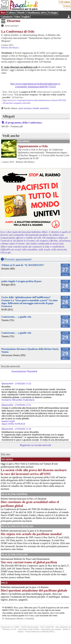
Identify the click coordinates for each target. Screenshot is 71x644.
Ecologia (53, 13)
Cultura (11, 13)
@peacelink (7, 384)
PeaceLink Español (15, 494)
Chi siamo (65, 2)
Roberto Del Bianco (10, 48)
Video (17, 17)
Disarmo (13, 21)
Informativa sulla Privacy (29, 629)
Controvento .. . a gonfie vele (16, 317)
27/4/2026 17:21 (23, 405)
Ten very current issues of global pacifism (29, 562)
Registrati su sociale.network (36, 445)
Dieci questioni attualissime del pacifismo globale (34, 590)
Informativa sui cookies (51, 629)
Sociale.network (10, 366)
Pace (3, 13)
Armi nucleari (12, 26)
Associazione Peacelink (24, 371)
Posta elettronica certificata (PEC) (40, 632)
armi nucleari (25, 108)
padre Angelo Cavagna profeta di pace (21, 281)
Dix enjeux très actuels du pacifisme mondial (31, 534)
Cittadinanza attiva (36, 13)
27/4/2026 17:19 (23, 429)
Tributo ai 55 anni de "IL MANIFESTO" (23, 265)
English (26, 17)
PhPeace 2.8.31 (9, 629)
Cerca (67, 6)
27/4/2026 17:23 (23, 384)
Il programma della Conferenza (24, 123)
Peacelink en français (17, 526)
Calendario (7, 17)
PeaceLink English (14, 555)
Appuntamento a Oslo (33, 146)
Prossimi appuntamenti (18, 259)
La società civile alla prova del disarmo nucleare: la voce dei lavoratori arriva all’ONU (34, 472)
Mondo (21, 13)
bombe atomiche (41, 108)
